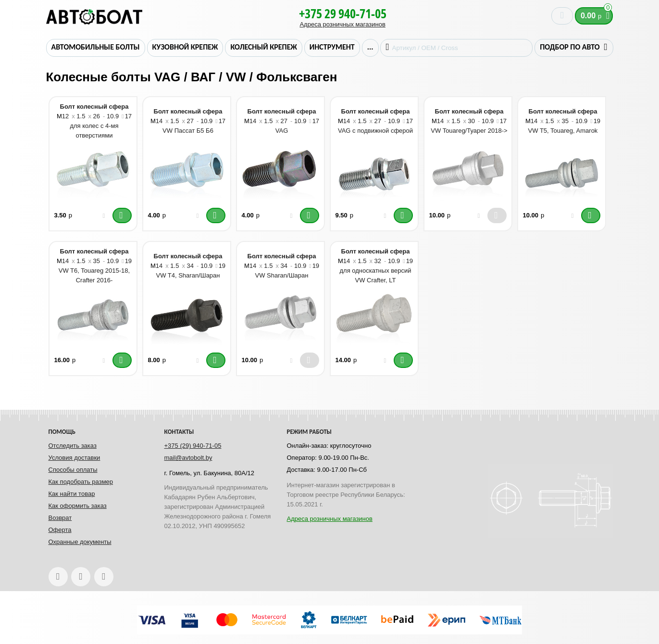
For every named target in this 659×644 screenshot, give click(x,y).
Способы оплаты (73, 470)
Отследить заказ (73, 446)
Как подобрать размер (81, 482)
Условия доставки (75, 458)
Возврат (60, 518)
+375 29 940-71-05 (343, 13)
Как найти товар (72, 494)
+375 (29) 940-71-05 (193, 446)
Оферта (60, 530)
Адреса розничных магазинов (342, 24)
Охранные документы (80, 542)
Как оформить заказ (78, 506)
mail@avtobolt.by (188, 458)
